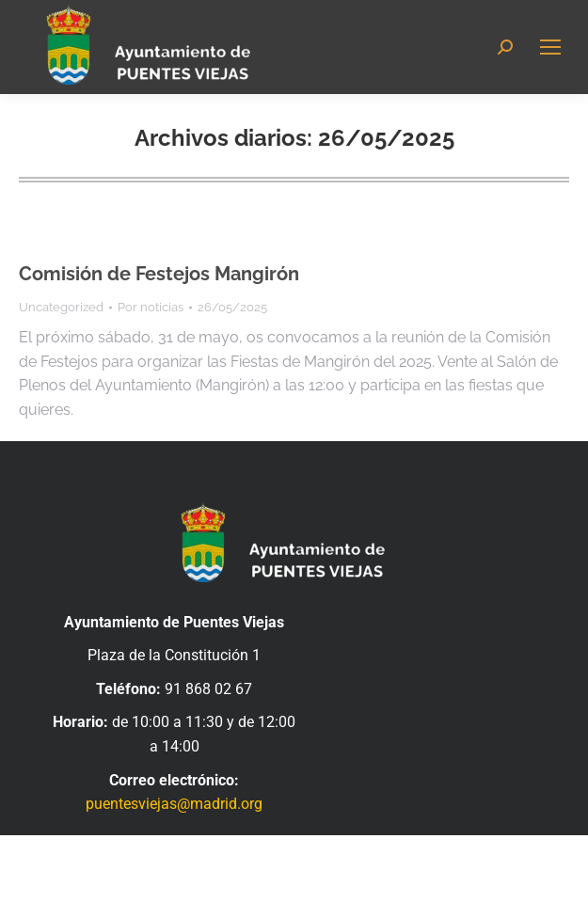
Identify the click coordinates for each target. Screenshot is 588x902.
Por (151, 307)
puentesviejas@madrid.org (174, 804)
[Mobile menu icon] (550, 47)
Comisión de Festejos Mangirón (159, 274)
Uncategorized (61, 307)
